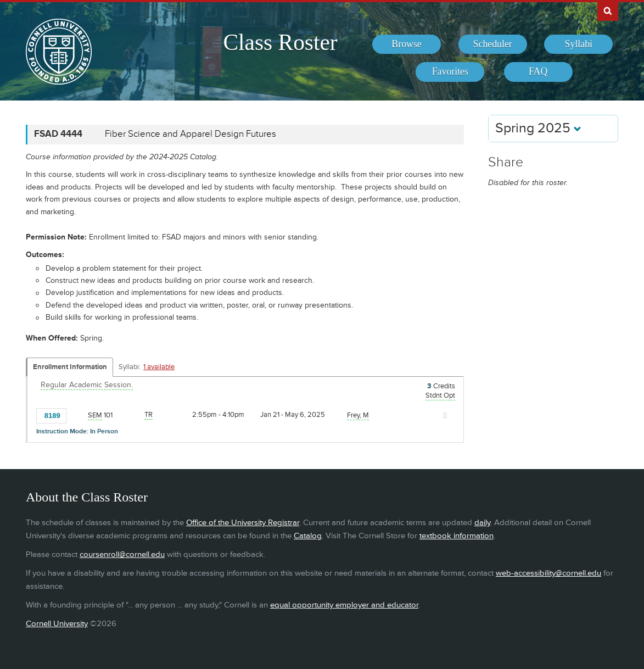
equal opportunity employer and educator (344, 605)
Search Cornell (608, 10)
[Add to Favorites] (77, 415)
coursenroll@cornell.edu (122, 554)
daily (482, 523)
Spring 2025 (538, 128)
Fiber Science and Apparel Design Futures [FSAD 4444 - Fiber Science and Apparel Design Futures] (191, 134)
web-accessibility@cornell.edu (548, 573)
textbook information (457, 536)
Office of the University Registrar (243, 523)
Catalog (308, 536)
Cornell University (57, 624)
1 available (159, 367)
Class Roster (281, 42)
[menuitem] (407, 44)
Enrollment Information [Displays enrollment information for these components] (70, 367)
